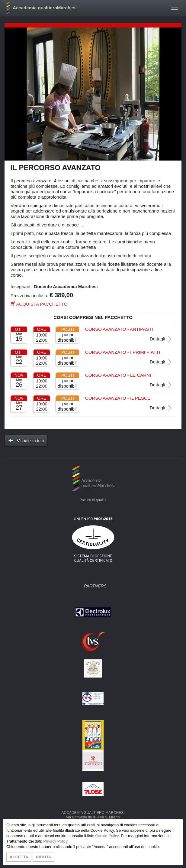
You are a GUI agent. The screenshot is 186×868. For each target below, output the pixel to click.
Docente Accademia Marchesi (66, 286)
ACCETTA (19, 857)
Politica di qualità (93, 500)
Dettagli (161, 339)
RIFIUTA (43, 857)
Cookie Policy (107, 836)
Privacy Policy (55, 841)
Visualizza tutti (26, 441)
